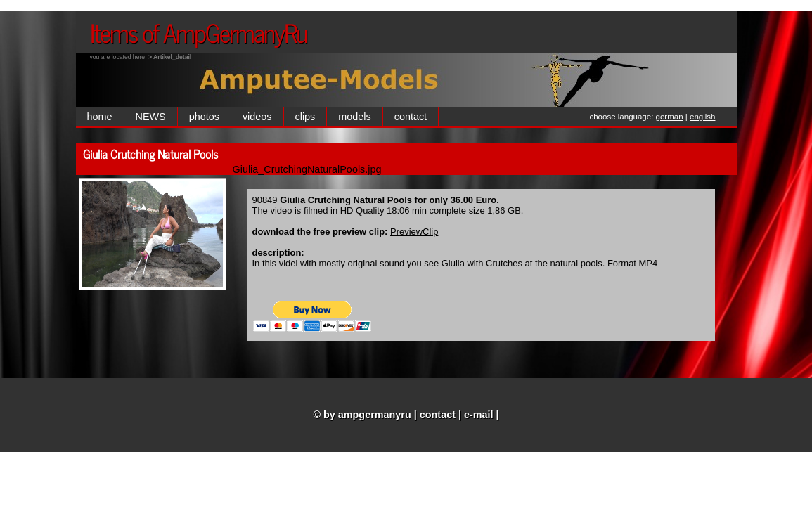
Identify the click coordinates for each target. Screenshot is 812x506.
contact (411, 117)
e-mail (479, 415)
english (703, 117)
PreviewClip (414, 232)
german (670, 117)
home (100, 117)
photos (204, 117)
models (354, 117)
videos (257, 117)
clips (305, 117)
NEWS (151, 117)
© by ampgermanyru (362, 415)
